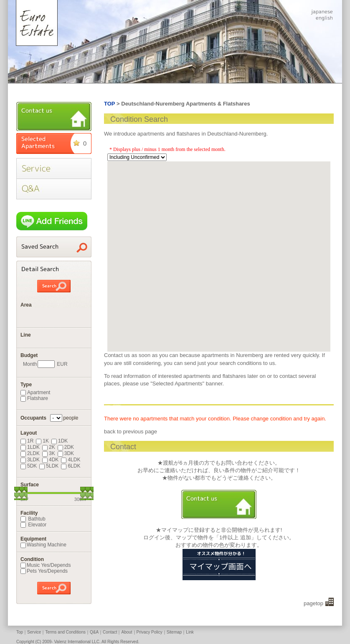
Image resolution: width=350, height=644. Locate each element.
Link (190, 632)
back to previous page (131, 431)
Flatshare (34, 398)
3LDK (30, 460)
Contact (110, 632)
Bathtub (33, 519)
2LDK (30, 453)
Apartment (35, 392)
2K (49, 447)
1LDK (30, 447)
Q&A (94, 632)
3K (49, 453)
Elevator (33, 525)
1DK (60, 441)
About (127, 632)
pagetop (313, 603)
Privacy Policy (150, 632)
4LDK (71, 460)
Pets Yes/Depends (44, 571)
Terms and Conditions (65, 632)
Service (34, 632)
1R (27, 441)
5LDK (49, 466)
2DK (66, 447)
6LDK (71, 466)
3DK (66, 453)
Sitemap (174, 632)
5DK (29, 466)
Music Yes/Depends (46, 565)
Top (20, 632)
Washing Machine (43, 545)
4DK (50, 460)
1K (42, 441)
